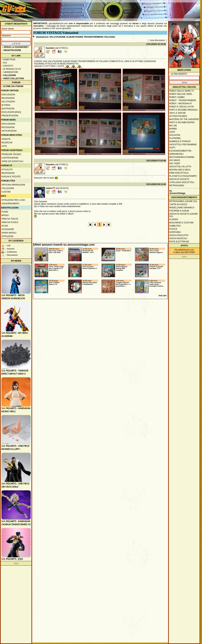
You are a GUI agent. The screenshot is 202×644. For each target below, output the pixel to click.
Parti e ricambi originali (183, 110)
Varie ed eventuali (12, 161)
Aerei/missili (176, 154)
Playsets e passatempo (183, 176)
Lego (172, 132)
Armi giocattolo (179, 173)
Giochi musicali (178, 238)
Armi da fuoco (10, 222)
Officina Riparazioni (13, 185)
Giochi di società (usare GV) (183, 215)
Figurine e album (179, 211)
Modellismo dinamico (182, 208)
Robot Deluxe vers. (181, 94)
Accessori (8, 229)
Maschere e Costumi (181, 223)
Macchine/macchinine (182, 157)
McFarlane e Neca (180, 170)
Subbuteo (175, 226)
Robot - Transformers (183, 100)
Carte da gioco (178, 204)
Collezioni (8, 188)
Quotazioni (8, 109)
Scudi (5, 226)
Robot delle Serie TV (182, 91)
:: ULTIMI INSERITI (178, 74)
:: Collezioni (8, 75)
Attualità (7, 170)
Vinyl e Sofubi (177, 113)
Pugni (5, 212)
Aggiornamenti (10, 204)
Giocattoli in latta (180, 167)
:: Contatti (7, 66)
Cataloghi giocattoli (182, 182)
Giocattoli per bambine (183, 145)
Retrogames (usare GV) (183, 201)
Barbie (173, 129)
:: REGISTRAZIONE (11, 50)
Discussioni (8, 95)
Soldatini (175, 135)
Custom (6, 192)
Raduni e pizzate (11, 177)
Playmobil (175, 138)
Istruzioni (7, 236)
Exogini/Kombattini (180, 151)
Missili (5, 215)
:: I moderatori (10, 72)
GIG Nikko (175, 160)
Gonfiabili (175, 232)
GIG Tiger (175, 163)
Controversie (10, 158)
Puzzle (173, 229)
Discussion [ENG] (11, 112)
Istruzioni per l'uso (13, 200)
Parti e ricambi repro (182, 122)
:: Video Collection (12, 78)
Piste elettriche (179, 242)
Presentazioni (10, 116)
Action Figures (178, 116)
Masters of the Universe (184, 119)
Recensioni (8, 98)
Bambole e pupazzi (180, 141)
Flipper (174, 220)
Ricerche (7, 143)
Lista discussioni (157, 40)
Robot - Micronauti (180, 104)
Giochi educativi (179, 235)
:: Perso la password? (15, 47)
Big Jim (173, 126)
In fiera (6, 105)
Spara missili (9, 233)
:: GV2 (4, 63)
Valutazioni (8, 102)
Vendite (6, 139)
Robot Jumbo (177, 97)
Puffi (172, 148)
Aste (4, 146)
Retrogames (177, 186)
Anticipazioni (9, 131)
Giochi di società (179, 179)
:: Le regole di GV (11, 69)
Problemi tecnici (11, 154)
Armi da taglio (10, 219)
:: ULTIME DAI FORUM (12, 86)
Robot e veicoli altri (181, 107)
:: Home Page (8, 60)
